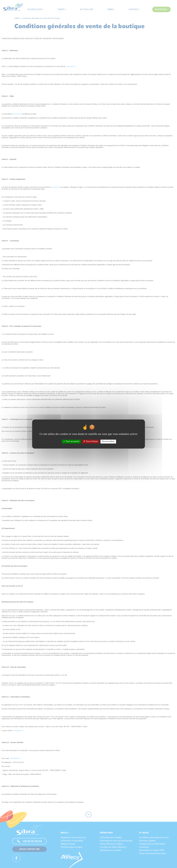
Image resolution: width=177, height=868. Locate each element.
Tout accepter (71, 441)
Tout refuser (91, 441)
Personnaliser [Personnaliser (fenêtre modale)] (108, 441)
